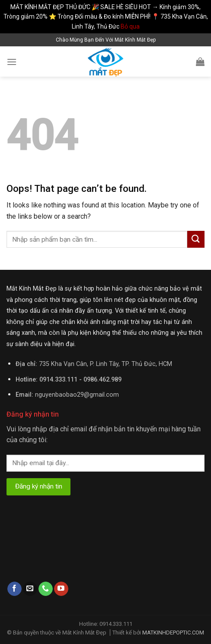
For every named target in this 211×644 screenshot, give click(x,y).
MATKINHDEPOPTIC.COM (173, 633)
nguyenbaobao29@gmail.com (77, 395)
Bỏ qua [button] (130, 26)
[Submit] (196, 239)
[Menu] (12, 62)
